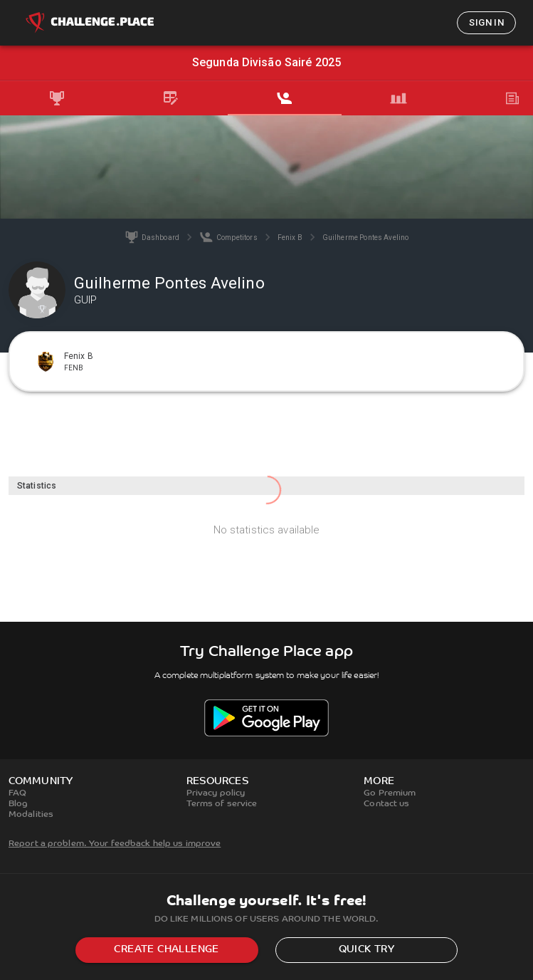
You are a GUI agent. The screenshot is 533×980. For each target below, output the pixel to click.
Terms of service (222, 804)
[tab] (57, 98)
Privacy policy (216, 793)
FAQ (17, 793)
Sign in (486, 22)
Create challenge (166, 950)
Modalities (31, 815)
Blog (18, 804)
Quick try (367, 950)
